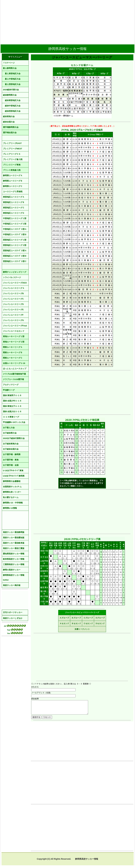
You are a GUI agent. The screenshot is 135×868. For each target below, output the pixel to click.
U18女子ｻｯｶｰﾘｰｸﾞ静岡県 (14, 476)
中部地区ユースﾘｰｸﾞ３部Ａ (15, 229)
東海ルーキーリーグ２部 (14, 342)
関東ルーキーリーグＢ (13, 352)
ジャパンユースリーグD (13, 304)
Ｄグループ (100, 618)
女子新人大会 (9, 428)
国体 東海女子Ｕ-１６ (12, 406)
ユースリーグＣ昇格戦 (13, 192)
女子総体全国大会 (11, 449)
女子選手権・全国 (11, 465)
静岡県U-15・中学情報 (13, 503)
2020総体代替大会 (11, 90)
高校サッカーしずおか (13, 618)
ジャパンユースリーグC (13, 299)
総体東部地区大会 (12, 100)
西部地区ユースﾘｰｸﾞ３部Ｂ (15, 256)
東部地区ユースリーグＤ (14, 213)
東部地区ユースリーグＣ (14, 208)
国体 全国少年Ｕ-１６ (12, 401)
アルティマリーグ (11, 385)
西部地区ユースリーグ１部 (15, 240)
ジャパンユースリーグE (13, 310)
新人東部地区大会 (12, 74)
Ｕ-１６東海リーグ (11, 417)
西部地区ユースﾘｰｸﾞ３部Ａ (15, 251)
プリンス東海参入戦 (12, 170)
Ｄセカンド (100, 623)
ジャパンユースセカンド (14, 331)
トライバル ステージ (12, 277)
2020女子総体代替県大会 (14, 438)
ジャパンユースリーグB (13, 293)
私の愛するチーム (11, 497)
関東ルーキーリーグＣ (13, 358)
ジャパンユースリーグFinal (15, 326)
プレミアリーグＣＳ (12, 154)
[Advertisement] (67, 21)
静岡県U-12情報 (10, 508)
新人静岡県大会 (10, 68)
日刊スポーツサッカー (13, 612)
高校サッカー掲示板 (12, 585)
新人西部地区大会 (12, 84)
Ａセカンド (64, 623)
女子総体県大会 (10, 433)
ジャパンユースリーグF (13, 315)
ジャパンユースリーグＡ (14, 288)
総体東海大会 (9, 116)
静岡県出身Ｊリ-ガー (12, 492)
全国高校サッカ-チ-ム (12, 487)
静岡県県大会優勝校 (12, 481)
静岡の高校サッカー (12, 570)
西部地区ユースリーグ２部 (15, 245)
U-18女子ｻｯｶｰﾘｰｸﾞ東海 (13, 471)
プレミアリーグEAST (12, 143)
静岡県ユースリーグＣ (13, 186)
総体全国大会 (9, 122)
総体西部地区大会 (12, 111)
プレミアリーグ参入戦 (13, 159)
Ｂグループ (76, 618)
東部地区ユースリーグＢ (14, 202)
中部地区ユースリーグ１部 (15, 218)
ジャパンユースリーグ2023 (15, 283)
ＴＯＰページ (9, 63)
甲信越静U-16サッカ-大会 (14, 422)
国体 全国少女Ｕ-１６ (12, 411)
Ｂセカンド (76, 623)
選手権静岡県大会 (11, 127)
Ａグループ (64, 618)
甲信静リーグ (9, 390)
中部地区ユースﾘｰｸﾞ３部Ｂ (15, 234)
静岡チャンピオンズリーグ (15, 272)
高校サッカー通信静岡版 (14, 532)
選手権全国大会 (10, 133)
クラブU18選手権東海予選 (14, 374)
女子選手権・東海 (11, 460)
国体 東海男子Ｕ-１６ (12, 395)
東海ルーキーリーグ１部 (14, 336)
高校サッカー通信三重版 (14, 548)
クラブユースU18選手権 (14, 379)
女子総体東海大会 (11, 444)
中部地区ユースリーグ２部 (15, 224)
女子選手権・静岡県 (12, 454)
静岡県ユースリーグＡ (13, 175)
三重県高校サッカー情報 (14, 564)
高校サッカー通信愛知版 (14, 538)
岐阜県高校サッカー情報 (14, 559)
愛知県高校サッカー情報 (14, 554)
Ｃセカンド (88, 623)
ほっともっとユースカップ (15, 369)
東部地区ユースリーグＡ (14, 197)
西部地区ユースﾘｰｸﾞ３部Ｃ (15, 261)
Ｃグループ (88, 618)
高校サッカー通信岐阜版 (14, 543)
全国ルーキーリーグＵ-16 (14, 363)
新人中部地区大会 (12, 79)
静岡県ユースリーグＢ (13, 181)
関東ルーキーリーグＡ (13, 347)
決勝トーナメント (82, 629)
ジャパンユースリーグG (13, 320)
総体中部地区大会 (12, 106)
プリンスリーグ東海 (12, 165)
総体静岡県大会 (10, 95)
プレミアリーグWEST (13, 149)
